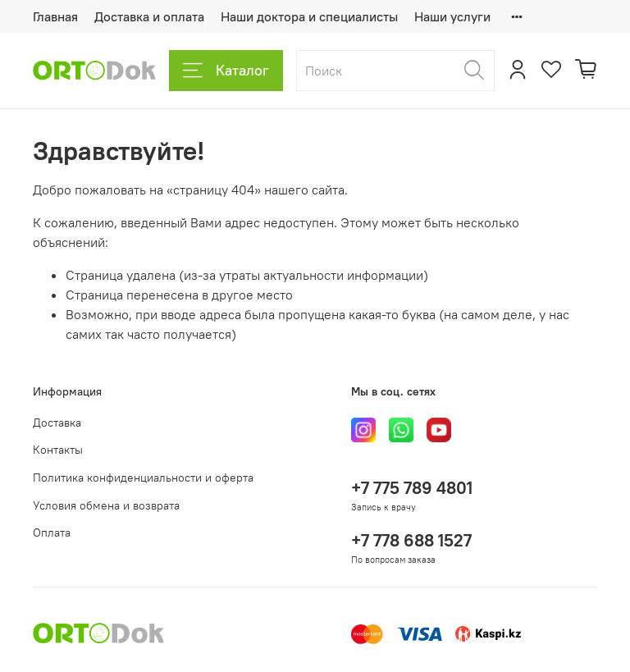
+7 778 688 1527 (411, 540)
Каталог (226, 71)
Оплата (52, 533)
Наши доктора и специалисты (309, 16)
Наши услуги (452, 16)
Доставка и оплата (149, 16)
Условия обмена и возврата (106, 505)
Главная (55, 16)
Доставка (57, 423)
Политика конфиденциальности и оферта (143, 478)
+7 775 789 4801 (412, 488)
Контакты (58, 450)
